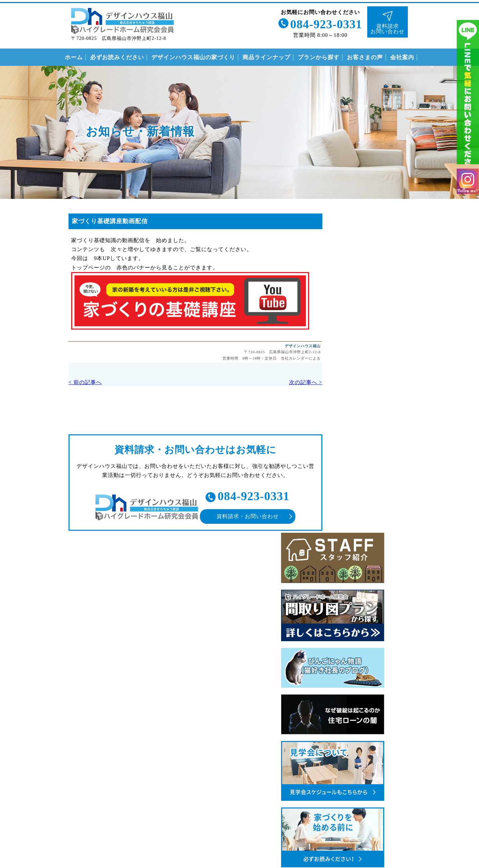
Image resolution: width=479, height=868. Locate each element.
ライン (468, 100)
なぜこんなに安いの (353, 580)
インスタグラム (468, 197)
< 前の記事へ (73, 383)
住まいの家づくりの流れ (359, 608)
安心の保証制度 (347, 594)
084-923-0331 (324, 23)
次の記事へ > (283, 383)
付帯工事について (350, 621)
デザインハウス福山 (280, 345)
